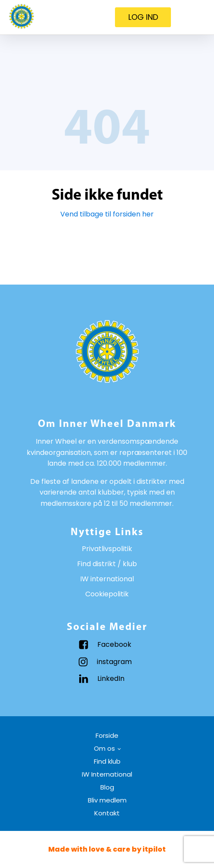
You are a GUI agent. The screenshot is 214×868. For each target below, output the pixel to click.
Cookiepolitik (107, 594)
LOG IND (143, 17)
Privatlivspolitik (107, 549)
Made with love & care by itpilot (107, 849)
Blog (107, 787)
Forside (107, 735)
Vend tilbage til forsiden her (107, 214)
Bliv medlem (107, 800)
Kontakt (107, 813)
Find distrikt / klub (107, 564)
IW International (107, 774)
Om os (104, 748)
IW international (107, 579)
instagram (114, 662)
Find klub (107, 761)
